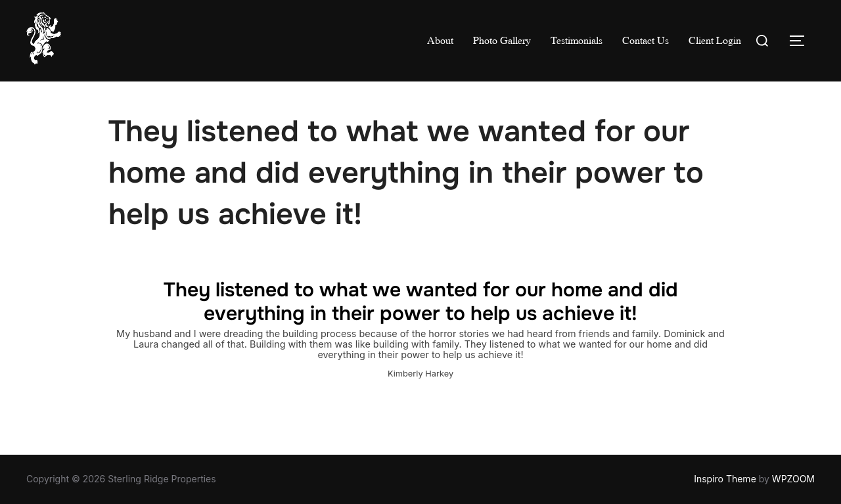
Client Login (715, 40)
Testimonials (577, 40)
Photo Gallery (502, 40)
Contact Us (646, 40)
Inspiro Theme (725, 479)
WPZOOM (793, 479)
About (440, 40)
